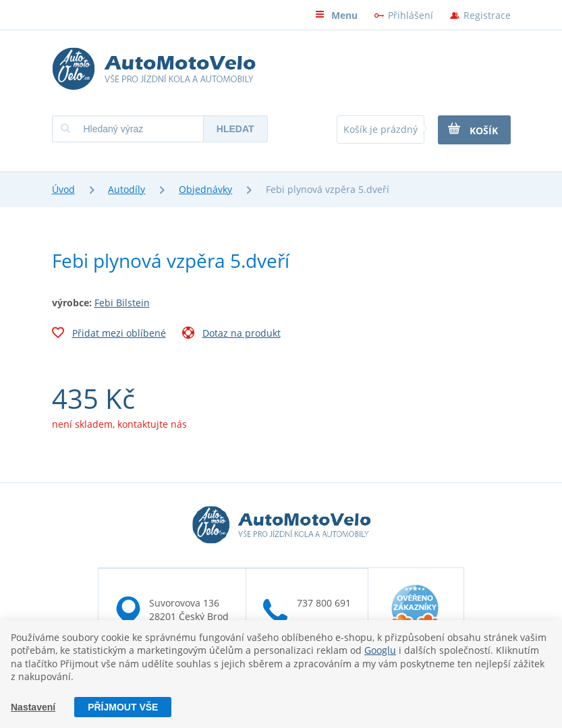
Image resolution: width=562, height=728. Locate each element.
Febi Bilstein (122, 303)
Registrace (487, 15)
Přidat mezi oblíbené (109, 335)
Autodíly (127, 189)
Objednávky (205, 189)
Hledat (235, 129)
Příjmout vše (123, 707)
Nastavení (33, 707)
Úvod (63, 189)
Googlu (380, 650)
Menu (336, 15)
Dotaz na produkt (231, 335)
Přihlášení (411, 15)
